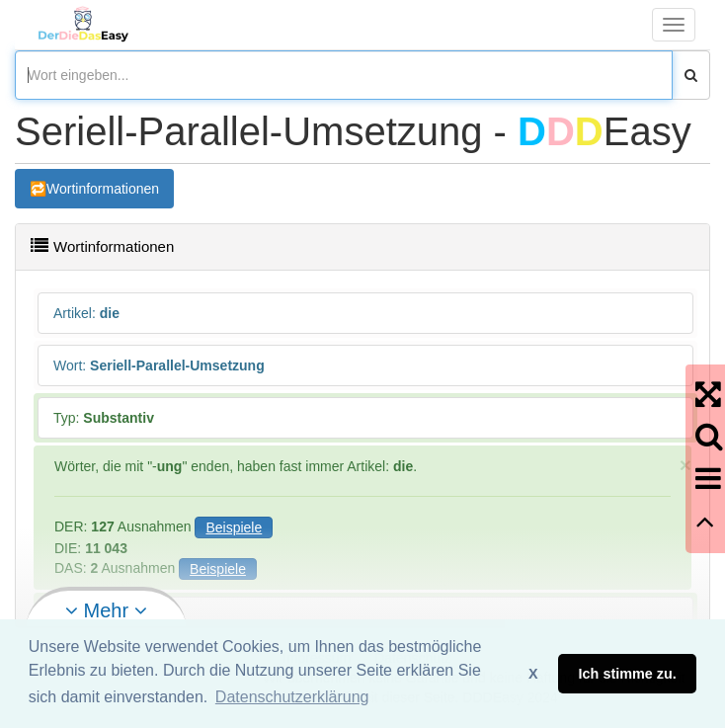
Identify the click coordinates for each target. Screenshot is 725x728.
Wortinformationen (103, 189)
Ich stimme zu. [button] (628, 674)
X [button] (533, 674)
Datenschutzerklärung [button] (292, 697)
